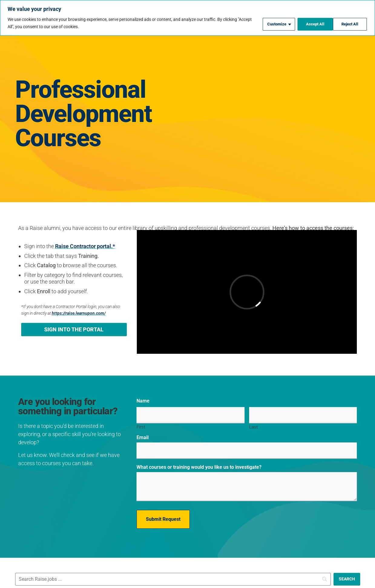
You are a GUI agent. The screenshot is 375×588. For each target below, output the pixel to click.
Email (152, 436)
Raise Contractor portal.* (85, 246)
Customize (272, 23)
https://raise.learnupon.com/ (79, 313)
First (141, 425)
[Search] (173, 574)
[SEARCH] (347, 574)
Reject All (311, 23)
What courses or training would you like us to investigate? (199, 464)
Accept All (349, 23)
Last (253, 425)
